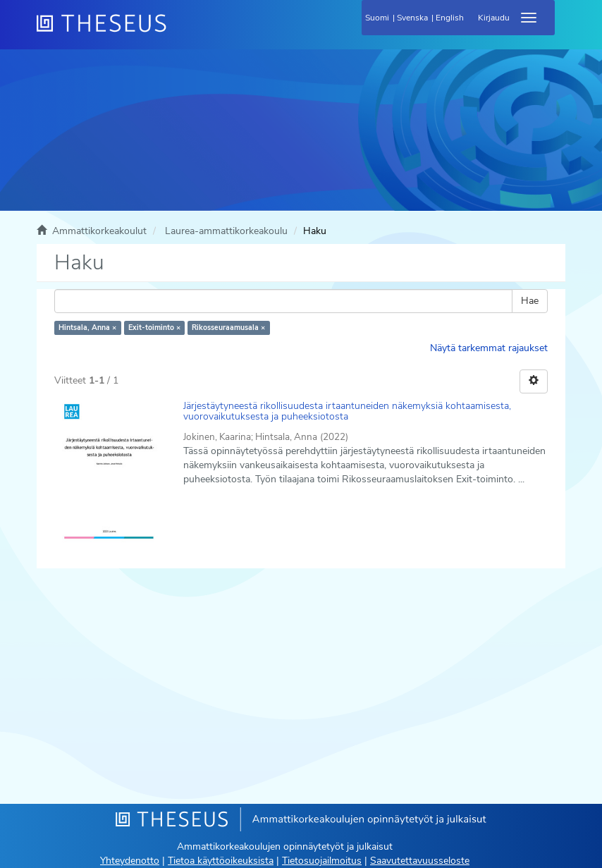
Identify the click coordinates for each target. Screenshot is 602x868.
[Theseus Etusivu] (178, 32)
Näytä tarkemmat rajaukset (489, 348)
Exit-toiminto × (154, 328)
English (450, 18)
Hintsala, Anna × (87, 328)
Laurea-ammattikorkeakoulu (226, 231)
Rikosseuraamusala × (228, 328)
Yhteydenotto (130, 861)
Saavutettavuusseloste (420, 861)
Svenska (412, 18)
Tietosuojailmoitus (322, 861)
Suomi (377, 18)
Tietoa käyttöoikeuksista (221, 861)
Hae (530, 301)
